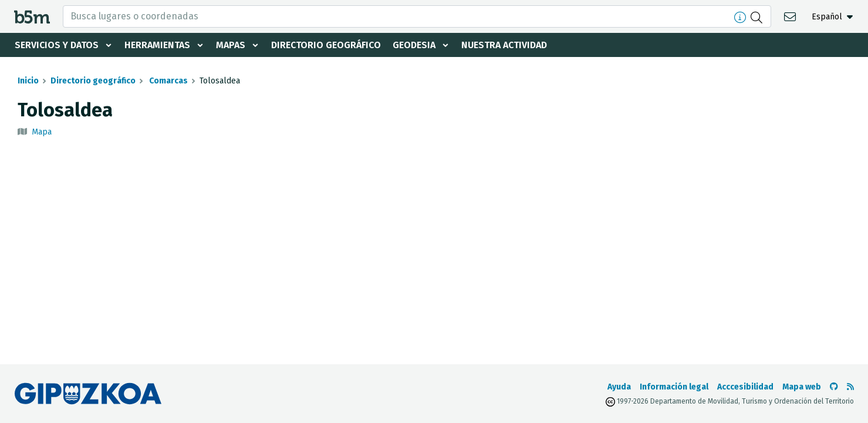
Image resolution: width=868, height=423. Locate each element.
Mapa (42, 132)
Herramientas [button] (157, 45)
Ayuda (619, 387)
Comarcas (168, 81)
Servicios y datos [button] (57, 45)
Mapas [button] (231, 45)
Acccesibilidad (745, 387)
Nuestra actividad (504, 45)
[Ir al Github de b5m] (834, 387)
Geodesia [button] (414, 45)
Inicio (28, 81)
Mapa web (802, 387)
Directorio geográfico (326, 45)
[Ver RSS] (850, 387)
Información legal (674, 387)
